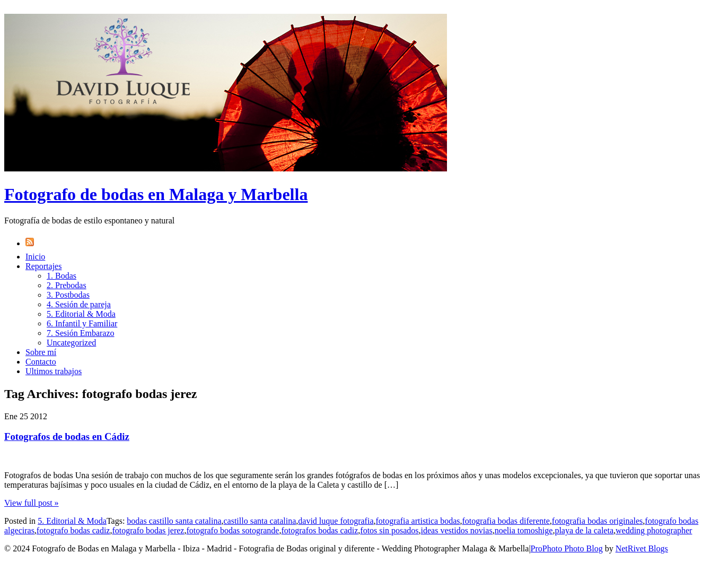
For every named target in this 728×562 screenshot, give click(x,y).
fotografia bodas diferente (506, 521)
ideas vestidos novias (457, 530)
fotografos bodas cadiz (319, 530)
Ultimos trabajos (54, 371)
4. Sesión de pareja (79, 304)
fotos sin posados (389, 530)
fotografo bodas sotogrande (233, 530)
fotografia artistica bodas (418, 521)
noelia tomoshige (524, 530)
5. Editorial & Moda (81, 314)
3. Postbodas (68, 295)
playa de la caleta (584, 530)
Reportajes (43, 266)
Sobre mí (41, 352)
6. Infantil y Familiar (82, 323)
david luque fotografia (336, 521)
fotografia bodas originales (598, 521)
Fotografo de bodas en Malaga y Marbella (156, 194)
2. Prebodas (67, 285)
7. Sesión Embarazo (81, 333)
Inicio (35, 257)
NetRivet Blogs (642, 548)
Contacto (41, 362)
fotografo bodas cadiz (73, 530)
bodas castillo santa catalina (174, 521)
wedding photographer (654, 530)
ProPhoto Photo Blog (567, 548)
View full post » (32, 503)
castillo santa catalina (260, 521)
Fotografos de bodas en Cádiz (67, 436)
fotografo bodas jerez (148, 530)
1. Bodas (62, 276)
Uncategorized (71, 343)
